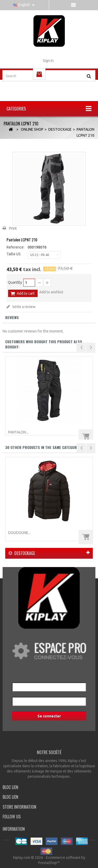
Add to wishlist (51, 292)
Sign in (48, 61)
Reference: (15, 247)
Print (13, 228)
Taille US (14, 254)
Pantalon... (18, 432)
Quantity (15, 282)
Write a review (24, 307)
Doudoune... (19, 533)
